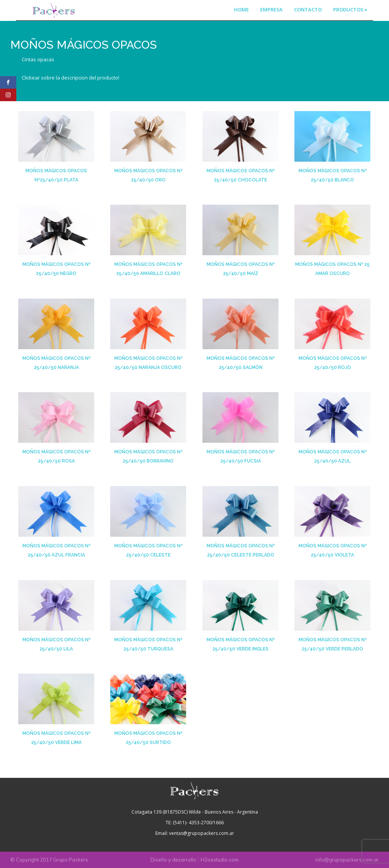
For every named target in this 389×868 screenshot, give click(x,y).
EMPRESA (271, 10)
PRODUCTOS (350, 10)
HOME (241, 10)
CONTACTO (308, 10)
